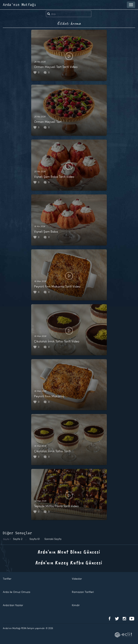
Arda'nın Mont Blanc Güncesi (69, 552)
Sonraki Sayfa (53, 539)
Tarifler (7, 579)
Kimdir (76, 605)
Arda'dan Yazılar (13, 605)
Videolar (77, 579)
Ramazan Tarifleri (83, 592)
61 (35, 539)
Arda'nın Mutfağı (19, 5)
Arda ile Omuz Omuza (17, 592)
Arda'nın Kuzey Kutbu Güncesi (69, 563)
